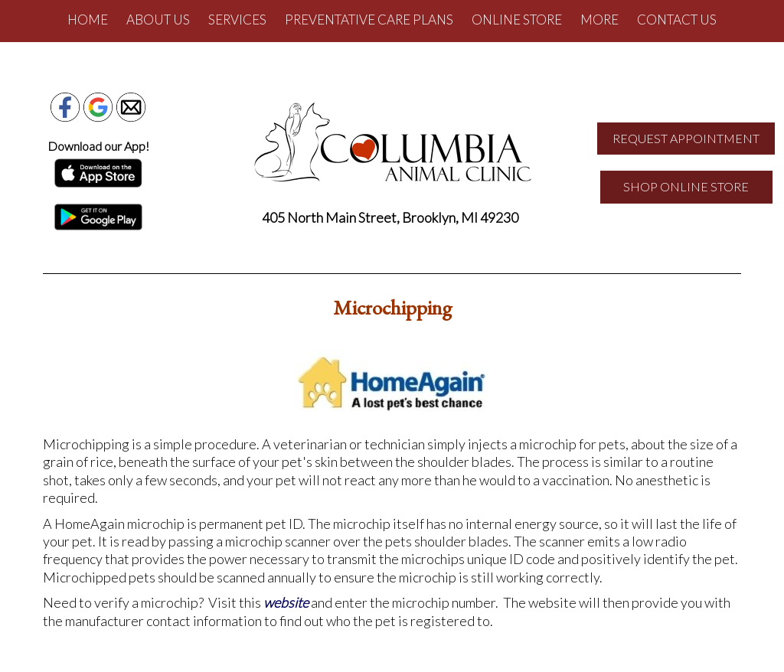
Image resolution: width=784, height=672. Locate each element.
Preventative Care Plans (369, 20)
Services (237, 20)
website (286, 602)
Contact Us (677, 20)
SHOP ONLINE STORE (686, 186)
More (599, 20)
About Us (158, 20)
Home (88, 20)
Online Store (517, 20)
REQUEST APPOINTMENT (686, 138)
